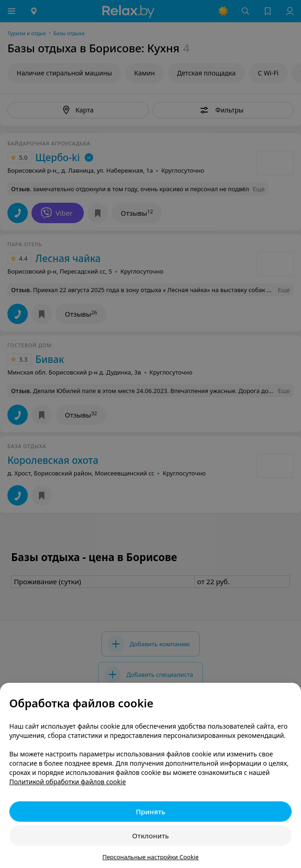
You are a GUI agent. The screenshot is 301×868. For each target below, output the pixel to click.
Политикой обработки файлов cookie (68, 782)
